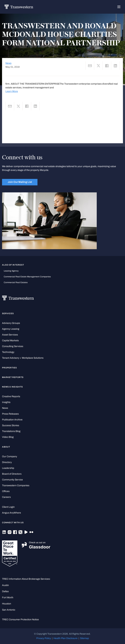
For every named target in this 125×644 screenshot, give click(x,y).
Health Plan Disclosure (65, 638)
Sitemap (84, 638)
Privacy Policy (44, 638)
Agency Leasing (11, 329)
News (8, 63)
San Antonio (9, 610)
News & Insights (12, 387)
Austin (5, 585)
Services (8, 313)
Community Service (12, 480)
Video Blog (8, 437)
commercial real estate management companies (27, 277)
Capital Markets (10, 341)
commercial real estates (16, 282)
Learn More (12, 91)
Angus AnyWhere (11, 513)
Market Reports (13, 377)
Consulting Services (13, 346)
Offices (6, 491)
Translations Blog (11, 431)
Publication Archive (12, 420)
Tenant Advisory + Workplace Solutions (23, 358)
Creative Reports (11, 396)
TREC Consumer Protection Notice (20, 620)
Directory (7, 462)
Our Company (10, 456)
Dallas (5, 591)
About (6, 447)
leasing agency (11, 271)
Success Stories (11, 425)
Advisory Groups (11, 323)
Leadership (8, 468)
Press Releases (10, 414)
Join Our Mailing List (20, 182)
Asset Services (10, 335)
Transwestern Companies (16, 485)
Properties (10, 368)
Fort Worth (8, 598)
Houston (7, 604)
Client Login (8, 507)
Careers (6, 497)
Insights (6, 402)
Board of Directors (12, 474)
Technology (8, 352)
